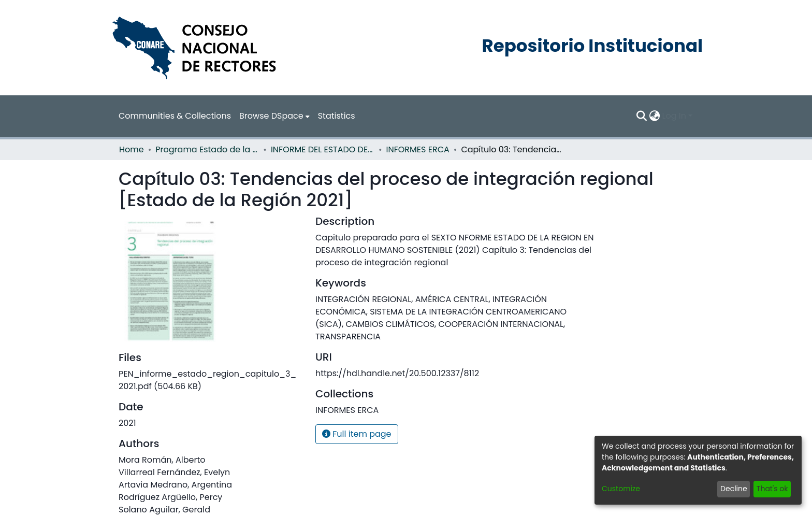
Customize (621, 489)
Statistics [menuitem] (337, 116)
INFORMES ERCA (418, 149)
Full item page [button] (357, 434)
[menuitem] (274, 116)
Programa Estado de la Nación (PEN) (207, 149)
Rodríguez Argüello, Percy (170, 497)
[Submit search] (642, 116)
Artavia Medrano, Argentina (175, 485)
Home (132, 149)
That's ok (772, 489)
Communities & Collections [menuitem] (175, 116)
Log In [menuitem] (674, 116)
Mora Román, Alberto (162, 460)
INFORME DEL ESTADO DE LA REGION (323, 149)
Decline (734, 489)
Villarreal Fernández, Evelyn (174, 472)
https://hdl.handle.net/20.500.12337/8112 (397, 373)
